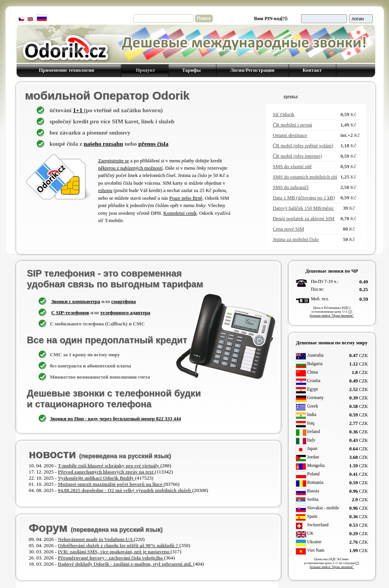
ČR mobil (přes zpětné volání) (303, 146)
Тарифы (192, 70)
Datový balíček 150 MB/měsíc (303, 208)
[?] (284, 19)
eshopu (105, 190)
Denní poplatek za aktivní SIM (303, 218)
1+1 (78, 110)
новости (100, 454)
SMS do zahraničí (290, 187)
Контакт (312, 70)
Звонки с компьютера (76, 301)
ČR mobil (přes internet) (297, 156)
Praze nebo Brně (186, 198)
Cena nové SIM (288, 229)
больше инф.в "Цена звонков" (332, 315)
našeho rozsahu (103, 144)
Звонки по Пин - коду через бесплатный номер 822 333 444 (116, 419)
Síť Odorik (283, 114)
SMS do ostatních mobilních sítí (305, 177)
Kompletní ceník (180, 213)
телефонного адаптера (125, 313)
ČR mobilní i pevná (292, 125)
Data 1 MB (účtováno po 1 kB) (304, 198)
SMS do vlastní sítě (292, 166)
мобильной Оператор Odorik (107, 95)
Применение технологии (67, 70)
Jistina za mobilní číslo (296, 239)
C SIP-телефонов (70, 313)
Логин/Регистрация (252, 70)
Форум (96, 528)
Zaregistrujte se (114, 161)
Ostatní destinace (290, 135)
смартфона (123, 301)
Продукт (144, 70)
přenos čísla (153, 144)
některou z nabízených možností (131, 168)
